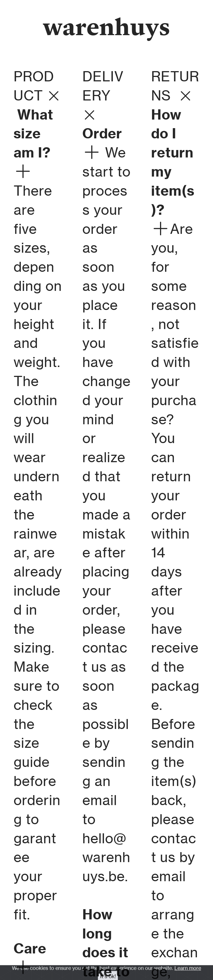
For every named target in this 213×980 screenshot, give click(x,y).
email (100, 800)
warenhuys (107, 26)
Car (26, 948)
